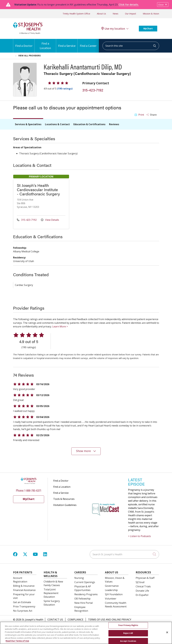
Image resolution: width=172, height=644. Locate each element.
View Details (50, 220)
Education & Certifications (89, 124)
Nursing (79, 578)
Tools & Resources (64, 499)
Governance (112, 586)
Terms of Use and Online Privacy (110, 620)
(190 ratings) (65, 89)
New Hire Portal (83, 603)
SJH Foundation (114, 594)
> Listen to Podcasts (139, 536)
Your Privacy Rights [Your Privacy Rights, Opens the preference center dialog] (128, 627)
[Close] (167, 634)
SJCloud (140, 582)
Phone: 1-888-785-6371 (29, 490)
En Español (142, 595)
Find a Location (45, 44)
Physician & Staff (145, 578)
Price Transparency (24, 606)
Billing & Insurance (24, 586)
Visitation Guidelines (65, 505)
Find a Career (88, 43)
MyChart (148, 28)
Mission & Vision (151, 14)
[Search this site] (131, 46)
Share (152, 115)
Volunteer (111, 599)
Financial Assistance (24, 590)
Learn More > (60, 326)
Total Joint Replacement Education (51, 593)
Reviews (114, 124)
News (116, 14)
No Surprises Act (23, 611)
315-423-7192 (93, 90)
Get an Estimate (22, 602)
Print (139, 115)
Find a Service (67, 43)
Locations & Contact (57, 124)
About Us (101, 14)
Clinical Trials (143, 586)
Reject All (128, 635)
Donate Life (142, 591)
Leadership (111, 590)
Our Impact (131, 14)
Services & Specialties (28, 124)
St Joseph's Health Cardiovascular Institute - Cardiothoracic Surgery (38, 190)
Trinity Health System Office (76, 14)
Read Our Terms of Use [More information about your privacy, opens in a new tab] (17, 642)
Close (163, 5)
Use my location (113, 29)
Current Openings (85, 582)
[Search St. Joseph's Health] (124, 554)
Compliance (76, 620)
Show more (86, 451)
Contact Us (55, 620)
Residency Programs (86, 594)
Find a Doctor (24, 43)
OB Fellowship (82, 599)
